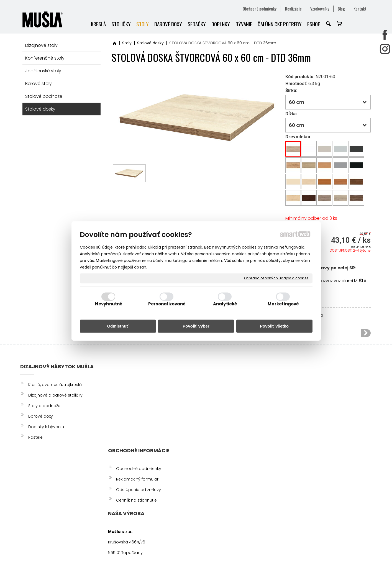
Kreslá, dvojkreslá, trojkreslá (55, 385)
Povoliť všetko (274, 326)
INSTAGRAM (307, 395)
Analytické (225, 304)
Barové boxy (41, 416)
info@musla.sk (212, 437)
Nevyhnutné (109, 304)
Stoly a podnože (44, 406)
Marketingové (283, 304)
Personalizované (167, 304)
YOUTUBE (305, 406)
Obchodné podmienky (139, 385)
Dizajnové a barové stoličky (55, 395)
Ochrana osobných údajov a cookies (276, 278)
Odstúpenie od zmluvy (139, 406)
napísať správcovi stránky (194, 548)
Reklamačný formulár (138, 395)
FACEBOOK (307, 385)
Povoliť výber (196, 326)
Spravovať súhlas (304, 548)
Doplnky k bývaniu (46, 427)
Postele (35, 437)
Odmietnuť (118, 326)
